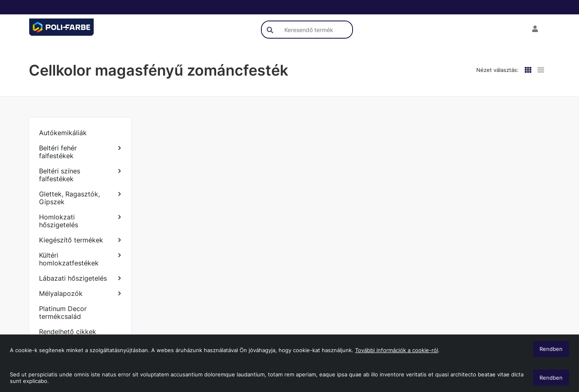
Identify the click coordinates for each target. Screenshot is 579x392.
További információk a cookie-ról (397, 350)
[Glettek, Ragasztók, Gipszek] (80, 198)
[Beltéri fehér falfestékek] (80, 152)
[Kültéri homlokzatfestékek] (80, 259)
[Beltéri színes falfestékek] (80, 175)
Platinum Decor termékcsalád (63, 312)
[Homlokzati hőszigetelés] (80, 221)
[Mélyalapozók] (80, 294)
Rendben (551, 378)
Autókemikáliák (63, 133)
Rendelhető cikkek (68, 332)
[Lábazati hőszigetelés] (80, 278)
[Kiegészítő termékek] (80, 240)
